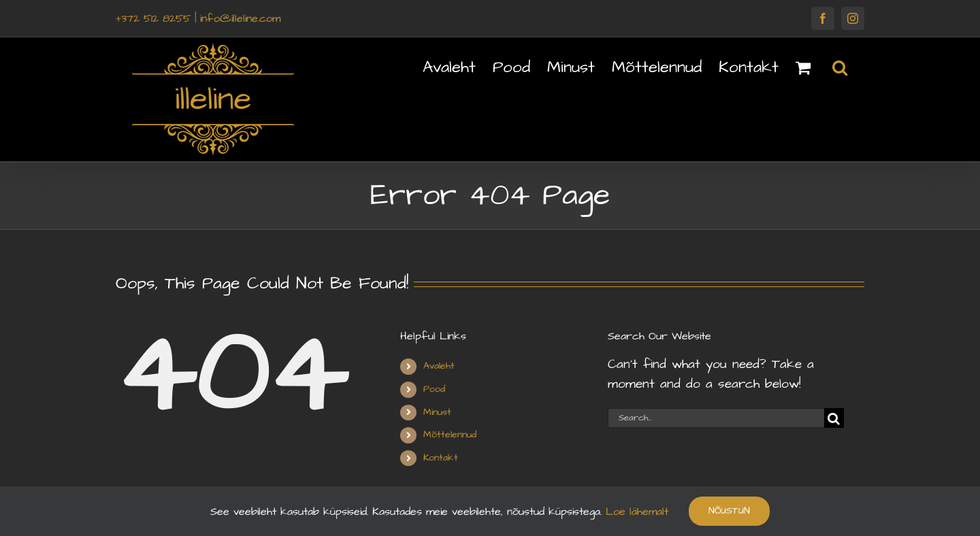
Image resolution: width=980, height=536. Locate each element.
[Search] (834, 418)
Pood (434, 389)
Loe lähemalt (635, 512)
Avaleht (439, 366)
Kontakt (441, 458)
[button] (840, 66)
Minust (437, 412)
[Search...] (716, 418)
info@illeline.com (240, 18)
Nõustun (729, 511)
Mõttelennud (450, 435)
